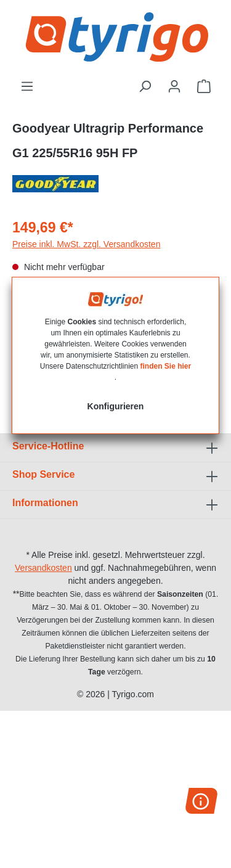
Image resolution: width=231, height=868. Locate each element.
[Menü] (27, 86)
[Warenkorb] (204, 86)
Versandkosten (43, 568)
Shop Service (43, 474)
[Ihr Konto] (174, 86)
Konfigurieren (116, 406)
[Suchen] (145, 86)
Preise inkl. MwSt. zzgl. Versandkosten (86, 244)
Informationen (45, 503)
